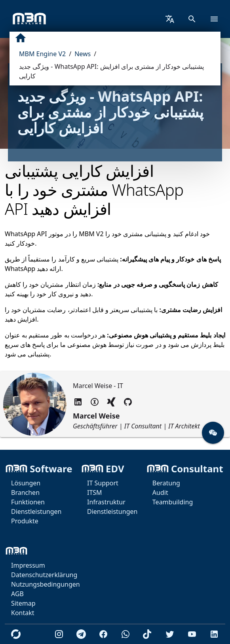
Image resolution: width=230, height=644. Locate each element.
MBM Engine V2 (42, 54)
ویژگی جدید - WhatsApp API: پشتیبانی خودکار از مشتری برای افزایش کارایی (111, 71)
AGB (17, 594)
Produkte (25, 521)
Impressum (28, 565)
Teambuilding (173, 502)
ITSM (95, 492)
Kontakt (23, 613)
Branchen (25, 492)
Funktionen (28, 502)
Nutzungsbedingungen (46, 584)
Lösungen (26, 483)
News (83, 54)
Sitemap (23, 603)
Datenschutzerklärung (44, 575)
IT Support (103, 483)
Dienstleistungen (36, 511)
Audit (160, 492)
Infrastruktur (106, 502)
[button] (213, 433)
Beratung (166, 483)
